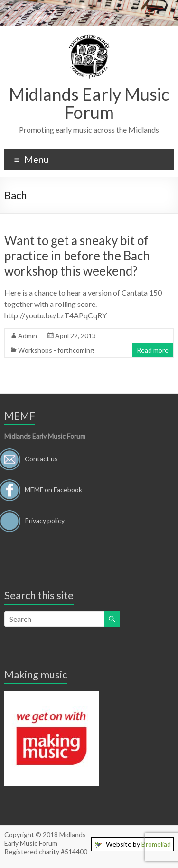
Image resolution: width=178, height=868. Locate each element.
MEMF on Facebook (53, 489)
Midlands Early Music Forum (89, 103)
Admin (28, 336)
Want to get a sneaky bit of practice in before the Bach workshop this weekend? (77, 256)
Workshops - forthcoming (56, 350)
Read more (153, 350)
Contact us (41, 458)
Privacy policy (45, 520)
